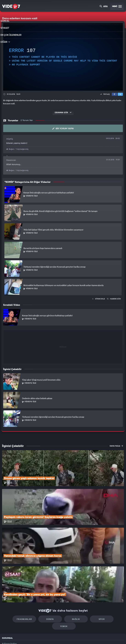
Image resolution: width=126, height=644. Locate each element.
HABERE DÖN (114, 299)
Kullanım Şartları (9, 606)
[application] (63, 57)
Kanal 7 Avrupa (51, 637)
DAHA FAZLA (116, 446)
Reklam (5, 612)
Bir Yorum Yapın (63, 129)
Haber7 (78, 637)
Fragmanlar (16, 589)
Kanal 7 (28, 637)
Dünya (40, 589)
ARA (104, 7)
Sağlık (63, 589)
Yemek (110, 589)
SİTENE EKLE (99, 299)
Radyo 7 (39, 637)
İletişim (5, 618)
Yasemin (95, 637)
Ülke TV (62, 637)
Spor (86, 589)
